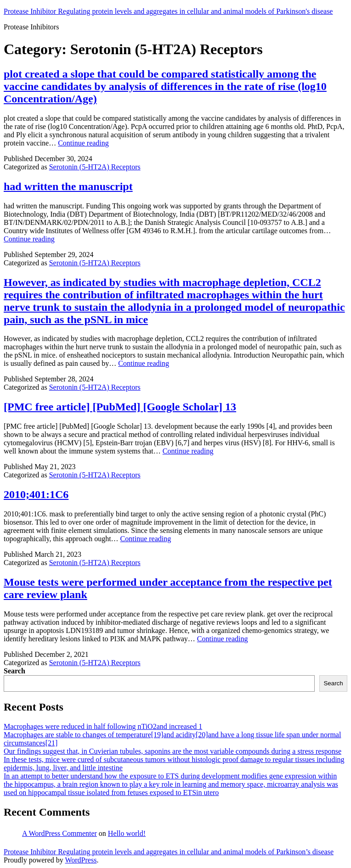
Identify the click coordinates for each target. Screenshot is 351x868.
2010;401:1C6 (36, 494)
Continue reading (83, 143)
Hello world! (127, 833)
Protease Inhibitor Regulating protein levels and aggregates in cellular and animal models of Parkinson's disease (168, 11)
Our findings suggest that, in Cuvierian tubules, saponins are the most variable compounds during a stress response (173, 751)
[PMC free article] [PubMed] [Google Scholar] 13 (120, 407)
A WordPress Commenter (59, 833)
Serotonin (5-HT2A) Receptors (95, 167)
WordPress (81, 860)
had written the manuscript (68, 186)
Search (14, 671)
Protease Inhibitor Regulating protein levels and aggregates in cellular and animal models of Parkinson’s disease (169, 852)
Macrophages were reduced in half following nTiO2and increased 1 (103, 726)
